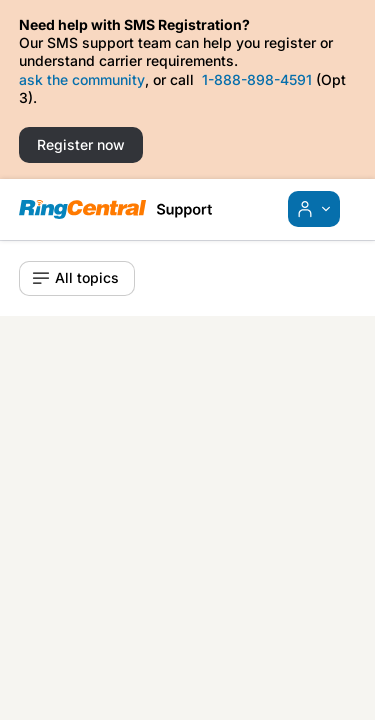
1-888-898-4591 (257, 79)
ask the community (82, 79)
